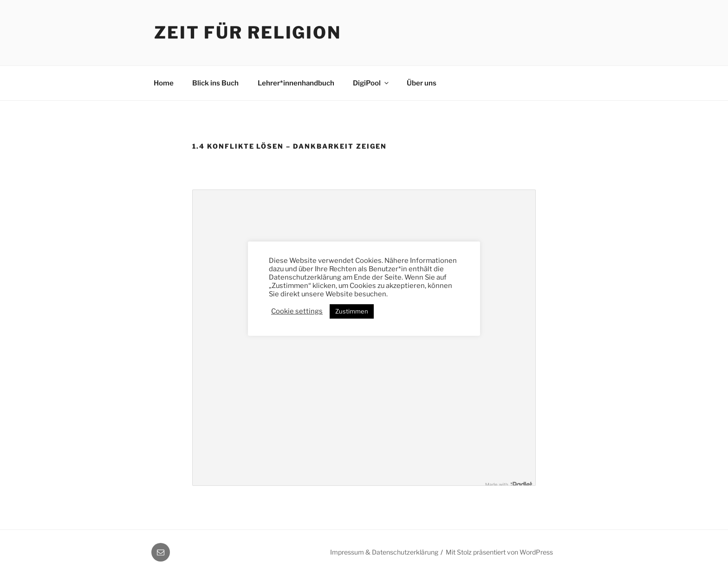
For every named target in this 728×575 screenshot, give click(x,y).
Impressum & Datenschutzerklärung (384, 552)
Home (164, 83)
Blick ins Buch (215, 83)
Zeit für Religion (248, 33)
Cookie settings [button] (297, 311)
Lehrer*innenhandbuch (296, 83)
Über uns (422, 83)
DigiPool (371, 83)
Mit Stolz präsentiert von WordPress (499, 552)
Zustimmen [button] (352, 311)
